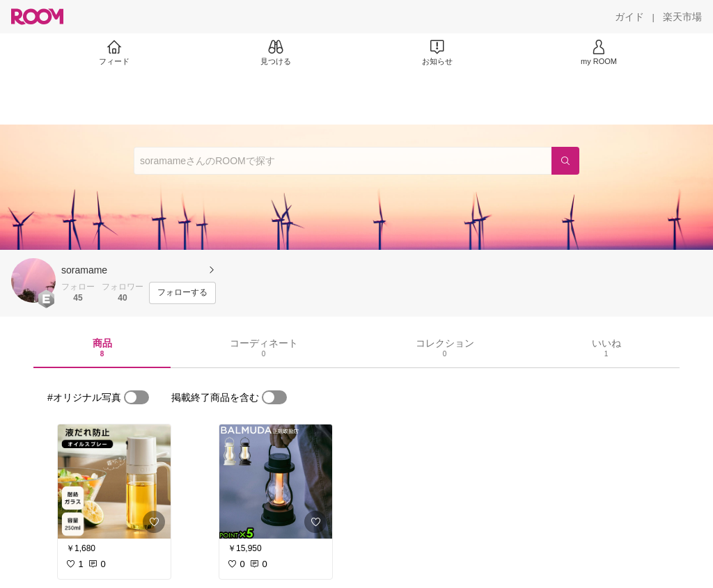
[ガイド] (629, 17)
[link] (114, 482)
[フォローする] (182, 293)
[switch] (136, 397)
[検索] (565, 161)
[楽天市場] (682, 17)
